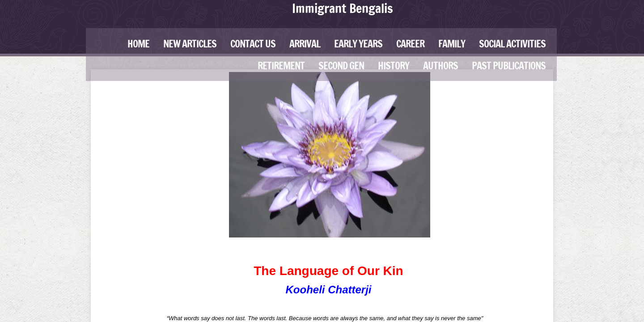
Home (138, 44)
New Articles (190, 44)
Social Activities (512, 44)
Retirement (281, 66)
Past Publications (509, 66)
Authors (441, 66)
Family (452, 44)
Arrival (305, 44)
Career (410, 44)
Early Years (358, 44)
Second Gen (341, 66)
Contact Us (253, 44)
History (394, 66)
